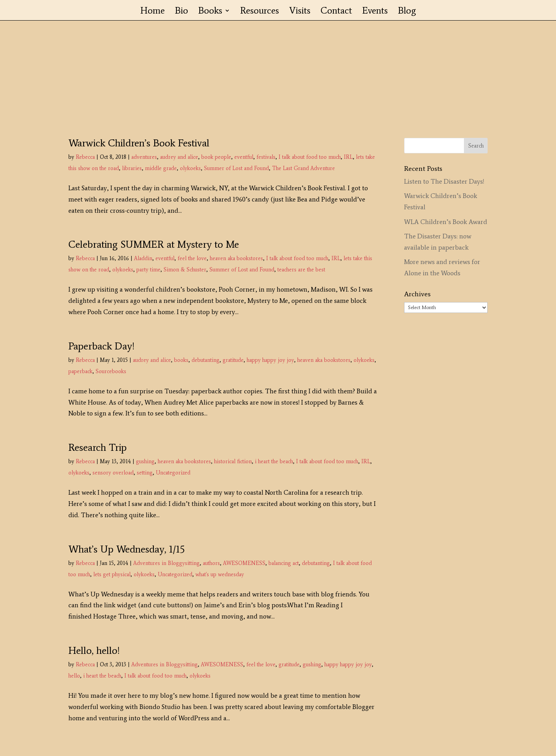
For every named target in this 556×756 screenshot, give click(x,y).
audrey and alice (179, 157)
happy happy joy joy (270, 360)
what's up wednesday (220, 574)
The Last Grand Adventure (303, 168)
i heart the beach (274, 461)
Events (375, 12)
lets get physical (112, 574)
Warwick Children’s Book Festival (139, 143)
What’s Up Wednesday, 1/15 (127, 549)
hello (74, 676)
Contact (336, 12)
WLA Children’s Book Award (446, 222)
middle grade (161, 168)
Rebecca (85, 157)
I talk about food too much (310, 157)
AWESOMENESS (244, 563)
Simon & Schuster (185, 270)
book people (216, 157)
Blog (407, 12)
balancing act (284, 563)
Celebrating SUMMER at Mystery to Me (154, 244)
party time (148, 270)
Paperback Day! (101, 346)
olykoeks (190, 168)
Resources (260, 12)
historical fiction (233, 461)
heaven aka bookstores (236, 258)
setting (145, 473)
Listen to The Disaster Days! (444, 181)
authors (211, 563)
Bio (181, 12)
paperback (80, 371)
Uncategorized (173, 473)
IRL (348, 157)
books (181, 360)
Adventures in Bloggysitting (166, 563)
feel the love (192, 258)
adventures (144, 157)
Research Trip (98, 447)
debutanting (206, 360)
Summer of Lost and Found (236, 168)
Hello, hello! (94, 650)
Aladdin (143, 258)
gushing (145, 461)
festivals (266, 157)
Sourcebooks (111, 371)
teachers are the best (301, 270)
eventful (244, 157)
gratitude (233, 360)
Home (153, 12)
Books (210, 12)
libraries (132, 168)
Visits (300, 12)
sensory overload (113, 473)
